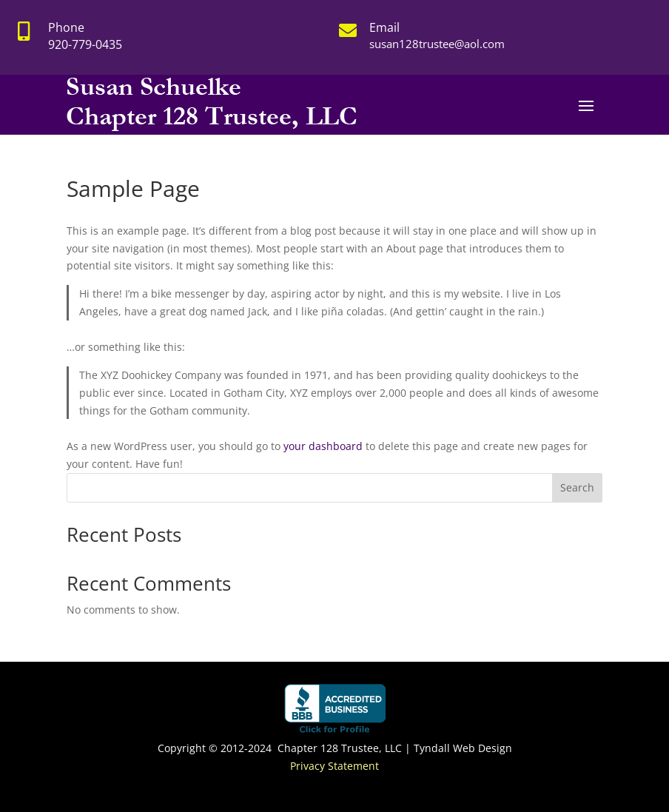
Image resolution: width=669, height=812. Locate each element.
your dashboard (323, 446)
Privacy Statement (334, 766)
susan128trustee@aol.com (437, 44)
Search (577, 487)
